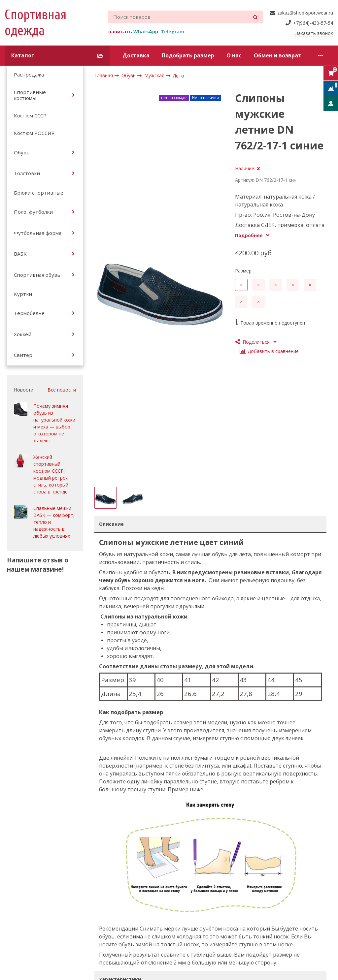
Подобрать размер (188, 55)
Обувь (22, 152)
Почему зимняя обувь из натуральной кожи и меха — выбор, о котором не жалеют (54, 423)
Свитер (23, 355)
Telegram (172, 32)
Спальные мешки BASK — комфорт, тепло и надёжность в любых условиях (54, 522)
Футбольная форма (38, 233)
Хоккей (23, 334)
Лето (179, 76)
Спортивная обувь (37, 275)
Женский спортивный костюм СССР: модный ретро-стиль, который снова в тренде (51, 474)
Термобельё (29, 313)
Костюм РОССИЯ (34, 133)
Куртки (23, 294)
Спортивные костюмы (30, 95)
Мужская (155, 75)
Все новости (62, 390)
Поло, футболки (33, 212)
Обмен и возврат (278, 55)
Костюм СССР (30, 115)
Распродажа (29, 75)
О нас (234, 55)
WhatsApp (146, 32)
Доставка (136, 55)
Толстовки (27, 173)
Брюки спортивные (39, 193)
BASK (20, 254)
